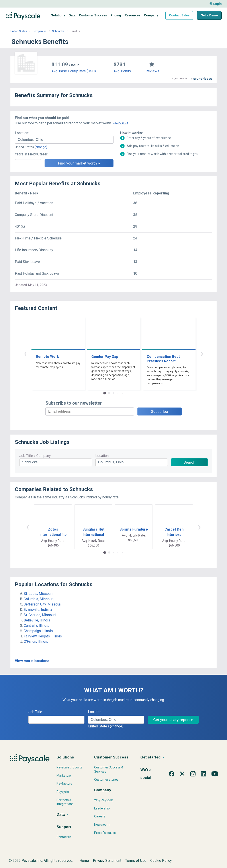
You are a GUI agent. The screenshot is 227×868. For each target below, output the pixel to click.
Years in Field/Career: (31, 154)
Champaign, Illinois (38, 631)
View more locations (32, 661)
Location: (22, 133)
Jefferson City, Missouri (42, 604)
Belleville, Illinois (37, 620)
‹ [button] (25, 353)
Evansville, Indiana (38, 610)
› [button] (202, 353)
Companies (40, 31)
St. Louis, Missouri (38, 594)
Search (189, 462)
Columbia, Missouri (39, 599)
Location (102, 456)
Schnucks (58, 31)
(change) (41, 147)
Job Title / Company (35, 456)
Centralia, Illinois (36, 626)
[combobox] (64, 140)
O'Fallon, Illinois (36, 642)
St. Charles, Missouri (40, 615)
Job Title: (36, 712)
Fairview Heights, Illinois (43, 636)
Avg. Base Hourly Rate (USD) (74, 71)
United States (19, 31)
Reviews (152, 71)
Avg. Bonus (122, 71)
